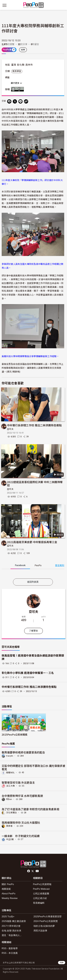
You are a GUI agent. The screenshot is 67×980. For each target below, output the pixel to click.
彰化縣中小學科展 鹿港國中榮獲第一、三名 (28, 673)
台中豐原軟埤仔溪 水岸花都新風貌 (22, 796)
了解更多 (33, 631)
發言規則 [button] (60, 565)
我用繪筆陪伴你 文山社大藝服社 (21, 822)
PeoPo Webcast (41, 889)
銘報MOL (10, 772)
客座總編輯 (39, 903)
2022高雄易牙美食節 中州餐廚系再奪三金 (32, 542)
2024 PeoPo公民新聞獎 (46, 921)
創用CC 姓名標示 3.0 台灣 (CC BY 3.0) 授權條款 (18, 89)
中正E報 (10, 839)
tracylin (10, 756)
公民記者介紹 (40, 898)
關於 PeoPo (8, 884)
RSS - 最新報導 (10, 948)
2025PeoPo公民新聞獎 (15, 735)
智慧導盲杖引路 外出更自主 (18, 782)
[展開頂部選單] (63, 5)
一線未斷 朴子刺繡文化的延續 (21, 836)
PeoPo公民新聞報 (42, 884)
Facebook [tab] (20, 565)
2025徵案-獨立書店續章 (14, 921)
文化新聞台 (12, 813)
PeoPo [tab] (38, 565)
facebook (29, 871)
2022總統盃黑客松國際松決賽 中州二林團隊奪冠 (35, 484)
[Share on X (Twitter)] (15, 101)
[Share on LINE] (20, 101)
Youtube (37, 871)
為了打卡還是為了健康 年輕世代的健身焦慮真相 (30, 809)
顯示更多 (16, 83)
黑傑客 (9, 826)
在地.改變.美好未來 (11, 931)
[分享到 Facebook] (9, 101)
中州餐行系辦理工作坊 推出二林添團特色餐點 (34, 425)
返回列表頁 (33, 582)
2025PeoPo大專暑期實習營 (48, 917)
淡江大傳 (10, 786)
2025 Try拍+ (8, 917)
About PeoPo (9, 894)
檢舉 (23, 50)
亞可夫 (10, 429)
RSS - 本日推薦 (10, 953)
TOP (62, 963)
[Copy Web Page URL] (26, 101)
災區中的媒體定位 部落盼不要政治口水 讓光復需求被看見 (33, 767)
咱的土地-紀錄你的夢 (44, 926)
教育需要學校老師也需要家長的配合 (23, 752)
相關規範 (6, 889)
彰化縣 (21, 65)
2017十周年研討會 (11, 926)
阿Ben (9, 799)
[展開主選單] (4, 5)
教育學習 (17, 71)
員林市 (29, 65)
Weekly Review (10, 898)
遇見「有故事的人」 (12, 935)
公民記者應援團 (41, 894)
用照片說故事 (40, 931)
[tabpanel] (33, 574)
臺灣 (14, 65)
